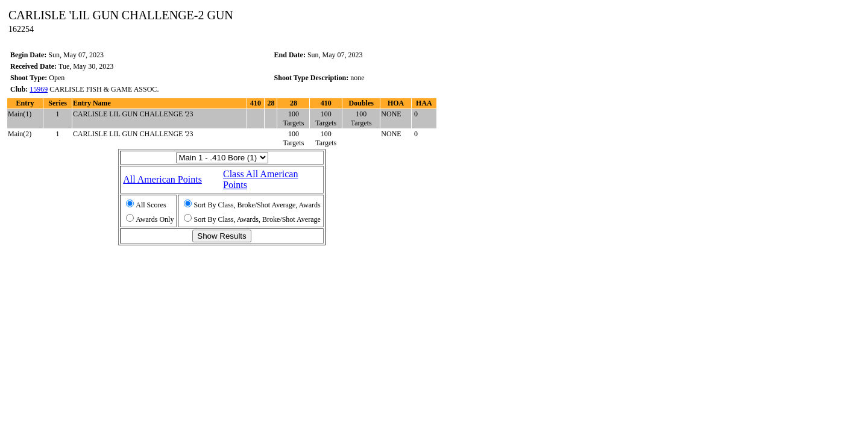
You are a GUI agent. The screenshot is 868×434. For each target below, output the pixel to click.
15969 (39, 89)
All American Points (162, 179)
